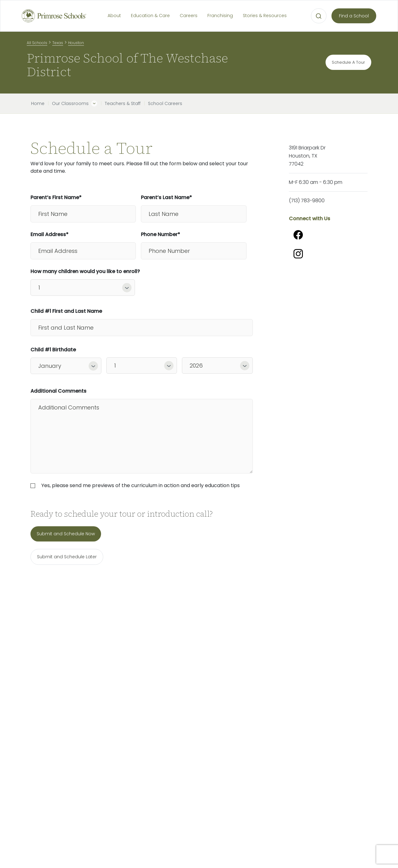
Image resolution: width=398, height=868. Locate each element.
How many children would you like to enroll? (83, 271)
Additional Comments (58, 391)
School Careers (165, 103)
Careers (189, 16)
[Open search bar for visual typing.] (319, 16)
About (114, 16)
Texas (58, 43)
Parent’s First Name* (56, 197)
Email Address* (49, 234)
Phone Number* (160, 234)
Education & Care (150, 16)
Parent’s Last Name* (166, 197)
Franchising (220, 16)
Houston (76, 43)
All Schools (37, 43)
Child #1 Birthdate (53, 350)
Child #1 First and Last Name (66, 311)
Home (38, 103)
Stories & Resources (265, 16)
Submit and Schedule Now (66, 534)
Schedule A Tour (348, 62)
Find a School (354, 16)
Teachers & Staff (123, 103)
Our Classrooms (70, 103)
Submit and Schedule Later (67, 557)
